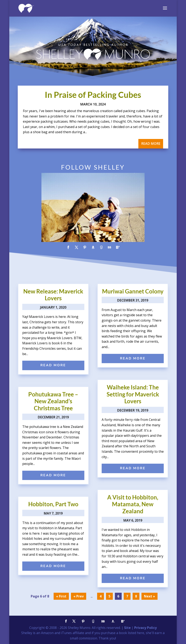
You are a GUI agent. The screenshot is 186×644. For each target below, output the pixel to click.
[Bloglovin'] (123, 621)
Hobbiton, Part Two (53, 504)
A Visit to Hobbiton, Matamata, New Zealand (133, 504)
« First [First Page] (61, 596)
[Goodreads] (93, 621)
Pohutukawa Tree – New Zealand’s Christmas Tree (53, 401)
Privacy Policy (145, 628)
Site (127, 628)
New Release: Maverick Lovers (53, 295)
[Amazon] (113, 621)
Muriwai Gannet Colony (133, 291)
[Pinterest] (83, 621)
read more (151, 144)
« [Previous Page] (74, 596)
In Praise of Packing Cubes (93, 95)
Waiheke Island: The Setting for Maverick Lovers (133, 394)
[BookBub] (103, 621)
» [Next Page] (154, 596)
